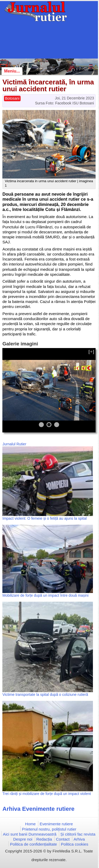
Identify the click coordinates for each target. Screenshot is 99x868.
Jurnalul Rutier (14, 444)
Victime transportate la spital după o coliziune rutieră (45, 695)
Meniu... (12, 71)
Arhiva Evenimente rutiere (38, 809)
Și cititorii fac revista (78, 834)
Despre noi (23, 839)
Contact (63, 839)
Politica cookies (75, 844)
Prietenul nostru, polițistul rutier (49, 829)
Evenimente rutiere (56, 824)
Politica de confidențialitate (34, 844)
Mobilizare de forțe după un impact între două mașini (45, 595)
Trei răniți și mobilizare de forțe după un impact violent (47, 794)
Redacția (44, 839)
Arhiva (79, 839)
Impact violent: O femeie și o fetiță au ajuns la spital (44, 518)
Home (30, 824)
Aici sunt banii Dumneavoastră (30, 834)
